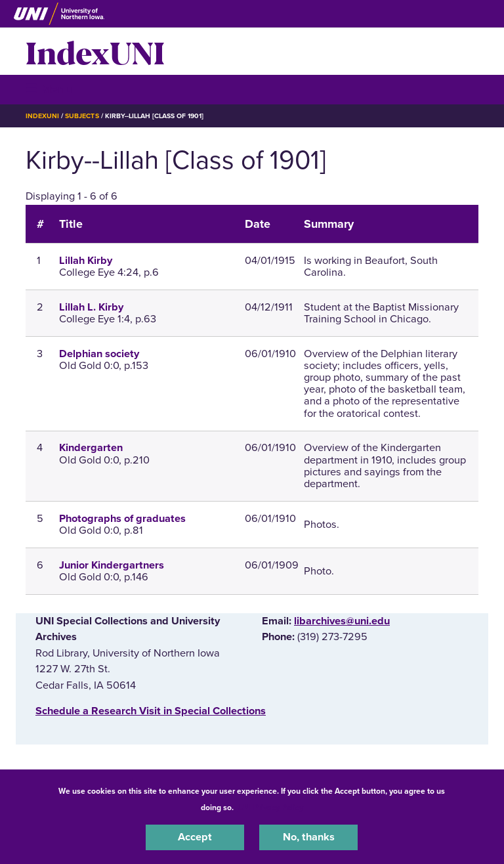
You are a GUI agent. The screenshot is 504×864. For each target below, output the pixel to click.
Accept (195, 837)
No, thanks (309, 837)
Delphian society (99, 354)
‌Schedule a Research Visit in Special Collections (151, 711)
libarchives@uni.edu (342, 621)
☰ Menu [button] (49, 89)
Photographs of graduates (122, 519)
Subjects (82, 116)
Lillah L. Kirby (91, 307)
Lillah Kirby (86, 261)
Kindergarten (91, 448)
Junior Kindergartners (112, 565)
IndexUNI (95, 51)
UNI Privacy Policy (270, 808)
